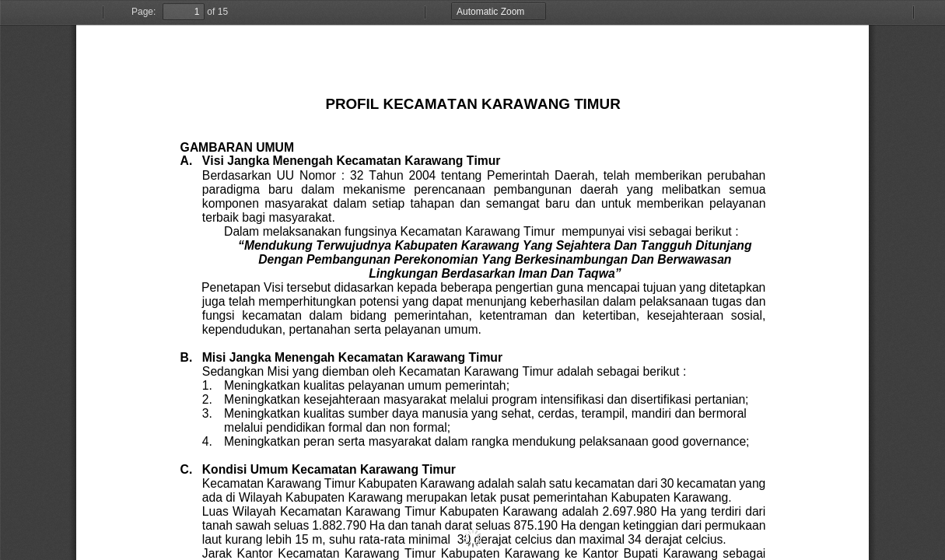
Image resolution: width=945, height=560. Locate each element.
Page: (143, 12)
